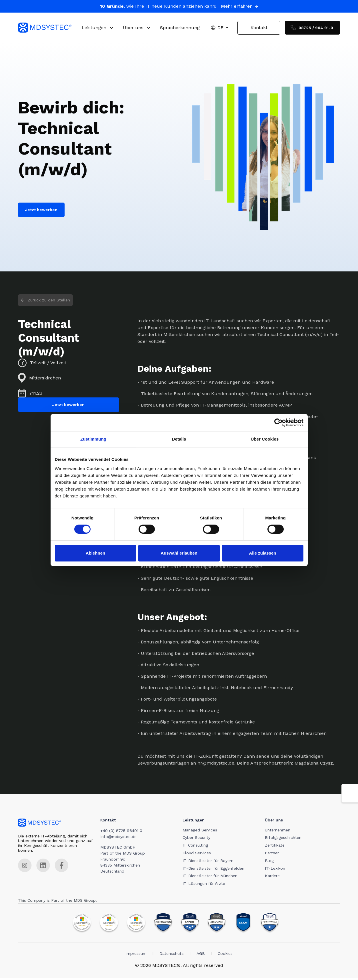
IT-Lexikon (276, 870)
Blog (271, 863)
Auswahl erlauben (179, 553)
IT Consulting (196, 847)
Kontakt (259, 29)
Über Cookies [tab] (265, 439)
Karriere (274, 878)
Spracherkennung (180, 29)
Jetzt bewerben (41, 212)
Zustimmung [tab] (93, 439)
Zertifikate (276, 847)
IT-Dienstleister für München (211, 878)
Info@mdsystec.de (119, 839)
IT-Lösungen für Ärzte (205, 885)
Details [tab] (179, 439)
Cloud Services (198, 855)
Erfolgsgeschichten (285, 839)
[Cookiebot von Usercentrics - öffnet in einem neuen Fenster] (278, 423)
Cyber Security (198, 839)
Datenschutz (172, 955)
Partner (273, 855)
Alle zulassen (262, 553)
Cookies (225, 955)
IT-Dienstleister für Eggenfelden (215, 870)
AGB (201, 955)
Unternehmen (279, 832)
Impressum (136, 955)
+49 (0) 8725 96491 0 (122, 833)
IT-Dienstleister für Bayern (209, 863)
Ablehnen (95, 553)
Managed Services (201, 832)
